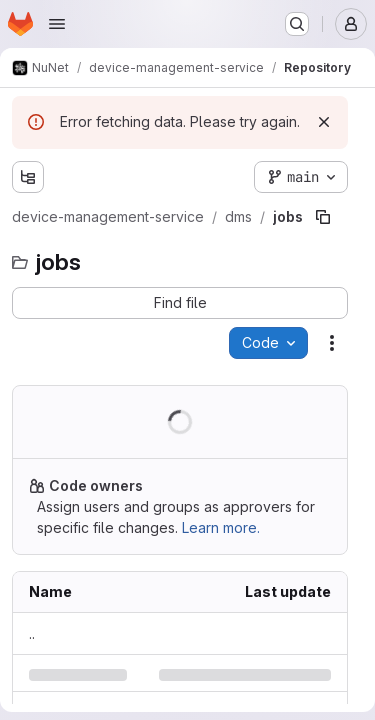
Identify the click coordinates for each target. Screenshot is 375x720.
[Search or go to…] (297, 24)
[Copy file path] (323, 217)
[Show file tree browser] (28, 177)
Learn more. (221, 527)
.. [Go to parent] (32, 633)
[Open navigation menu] (57, 24)
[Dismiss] (324, 122)
